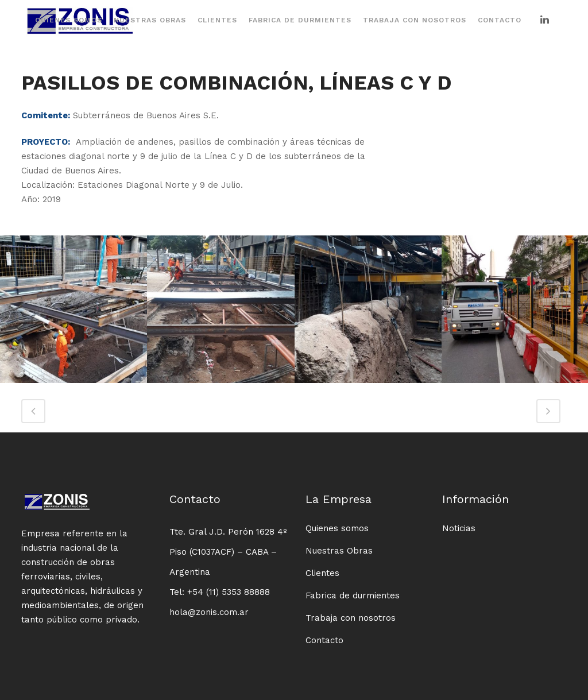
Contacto (324, 640)
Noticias (459, 528)
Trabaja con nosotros (351, 618)
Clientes (322, 573)
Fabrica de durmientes (353, 595)
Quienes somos (337, 528)
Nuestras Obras (339, 551)
